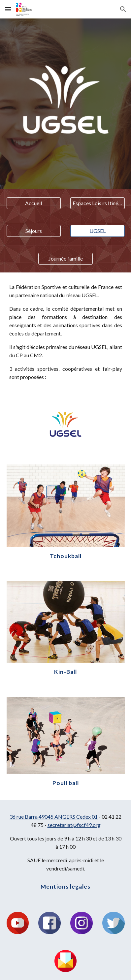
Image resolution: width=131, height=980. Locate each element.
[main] (66, 332)
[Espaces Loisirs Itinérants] (98, 203)
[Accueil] (34, 203)
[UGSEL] (98, 231)
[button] (8, 9)
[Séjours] (34, 231)
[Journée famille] (65, 259)
